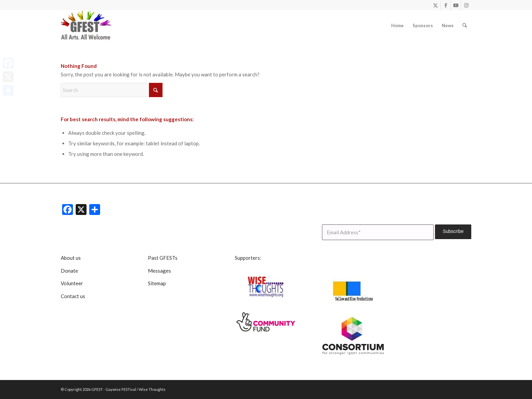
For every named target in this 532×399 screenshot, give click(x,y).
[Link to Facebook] (446, 5)
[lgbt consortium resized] (353, 336)
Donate (69, 271)
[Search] (465, 25)
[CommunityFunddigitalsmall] (266, 322)
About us (71, 258)
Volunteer (72, 283)
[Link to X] (435, 5)
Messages (159, 271)
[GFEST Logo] (86, 25)
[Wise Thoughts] (266, 287)
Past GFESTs (163, 258)
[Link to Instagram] (466, 5)
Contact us (73, 296)
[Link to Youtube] (456, 5)
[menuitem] (397, 25)
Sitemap (157, 283)
